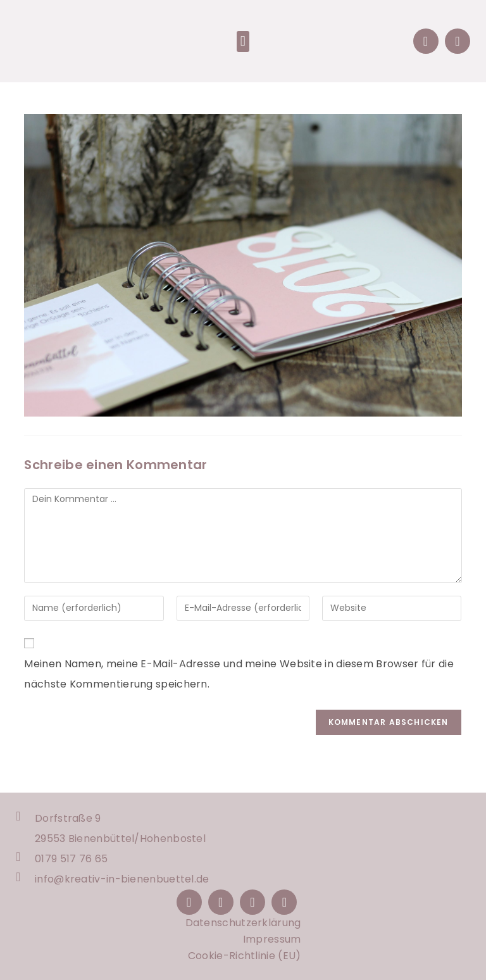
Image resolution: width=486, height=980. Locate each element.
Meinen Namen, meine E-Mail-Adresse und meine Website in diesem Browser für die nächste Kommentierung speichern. (239, 674)
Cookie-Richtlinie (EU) (245, 956)
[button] (243, 41)
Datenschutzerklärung (243, 923)
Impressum (272, 939)
